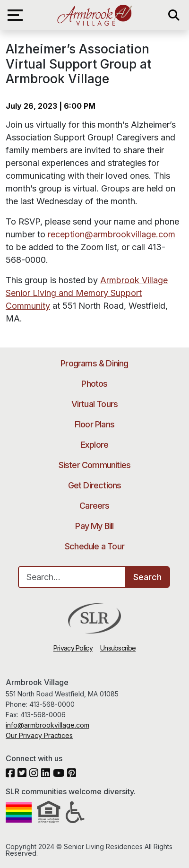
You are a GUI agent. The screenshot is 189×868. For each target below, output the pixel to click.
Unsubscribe (118, 648)
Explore (94, 445)
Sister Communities (95, 465)
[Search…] (72, 577)
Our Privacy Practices (39, 735)
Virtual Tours (95, 404)
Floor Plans (94, 424)
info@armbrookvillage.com (47, 725)
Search (147, 577)
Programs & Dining (94, 363)
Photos (94, 384)
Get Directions (95, 485)
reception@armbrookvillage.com (112, 234)
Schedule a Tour (94, 546)
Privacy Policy (73, 648)
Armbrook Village (94, 15)
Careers (94, 506)
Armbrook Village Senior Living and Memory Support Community (87, 293)
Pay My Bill (94, 526)
